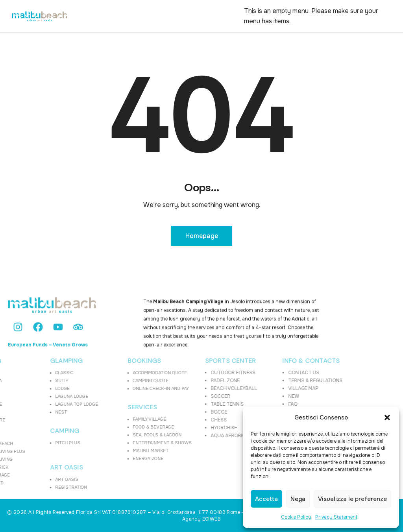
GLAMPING (40, 361)
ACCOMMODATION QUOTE (133, 373)
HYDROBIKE (197, 428)
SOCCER (194, 396)
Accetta (266, 499)
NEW (267, 396)
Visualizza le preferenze (352, 499)
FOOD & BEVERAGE (127, 427)
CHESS (192, 420)
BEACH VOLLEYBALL (207, 388)
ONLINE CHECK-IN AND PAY (134, 388)
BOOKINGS (118, 361)
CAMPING (38, 431)
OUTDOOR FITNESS (207, 373)
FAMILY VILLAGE (123, 419)
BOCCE (192, 412)
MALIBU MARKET (124, 451)
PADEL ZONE (199, 381)
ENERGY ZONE (122, 458)
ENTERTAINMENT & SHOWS (136, 443)
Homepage (202, 236)
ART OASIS (40, 467)
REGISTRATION (45, 487)
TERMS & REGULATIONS (289, 381)
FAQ (266, 404)
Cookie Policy (296, 517)
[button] (387, 417)
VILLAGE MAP (277, 388)
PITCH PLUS (41, 443)
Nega (298, 499)
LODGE (36, 388)
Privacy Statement (336, 517)
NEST (35, 412)
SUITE (35, 381)
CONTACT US (277, 373)
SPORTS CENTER (204, 361)
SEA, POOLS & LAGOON (131, 435)
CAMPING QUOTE (124, 381)
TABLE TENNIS (201, 404)
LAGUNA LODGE (45, 396)
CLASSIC (38, 373)
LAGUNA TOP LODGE (50, 404)
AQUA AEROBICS (203, 436)
